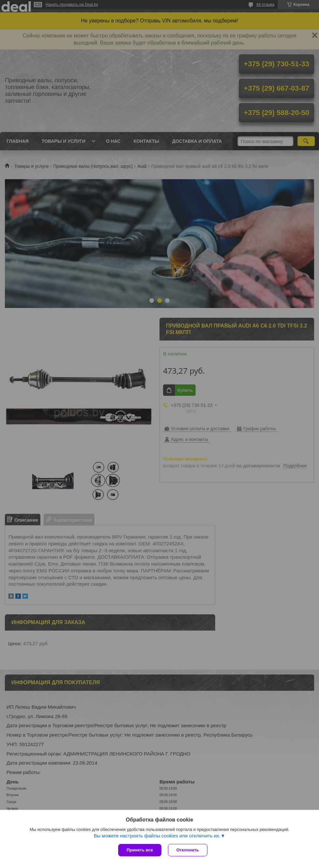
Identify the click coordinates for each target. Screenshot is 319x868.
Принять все (140, 850)
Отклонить (188, 850)
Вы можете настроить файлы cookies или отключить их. (157, 836)
